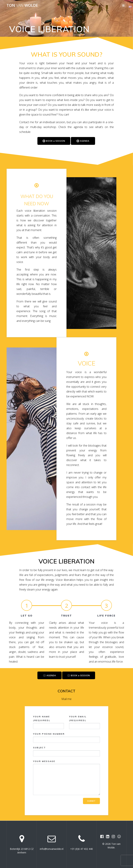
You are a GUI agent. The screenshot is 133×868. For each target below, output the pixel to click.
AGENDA (83, 141)
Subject (66, 751)
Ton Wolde (22, 5)
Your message (66, 778)
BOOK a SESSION (54, 141)
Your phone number (66, 738)
